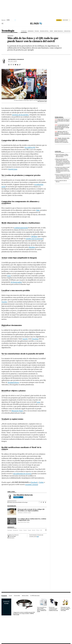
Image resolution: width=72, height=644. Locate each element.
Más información (11, 538)
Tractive (4, 302)
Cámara (21, 530)
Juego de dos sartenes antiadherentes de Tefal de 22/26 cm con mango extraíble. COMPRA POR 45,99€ (24, 614)
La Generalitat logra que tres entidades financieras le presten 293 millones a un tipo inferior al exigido (62, 127)
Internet (51, 31)
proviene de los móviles (20, 115)
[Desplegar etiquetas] (46, 530)
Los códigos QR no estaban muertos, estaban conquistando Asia (32, 520)
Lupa (9, 276)
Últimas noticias (67, 31)
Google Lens (13, 169)
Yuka (38, 210)
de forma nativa (16, 282)
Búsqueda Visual (17, 411)
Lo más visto (58, 151)
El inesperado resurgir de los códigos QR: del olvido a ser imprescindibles (31, 510)
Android (34, 530)
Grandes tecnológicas (58, 31)
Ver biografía (18, 497)
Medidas (32, 247)
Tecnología (8, 31)
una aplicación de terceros (22, 474)
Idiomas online (25, 596)
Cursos (10, 596)
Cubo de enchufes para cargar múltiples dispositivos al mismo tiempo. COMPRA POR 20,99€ (42, 610)
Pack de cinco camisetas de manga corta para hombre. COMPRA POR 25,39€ (53, 609)
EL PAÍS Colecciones (35, 596)
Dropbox (35, 339)
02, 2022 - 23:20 (12, 61)
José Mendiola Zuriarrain (16, 59)
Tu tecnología (24, 31)
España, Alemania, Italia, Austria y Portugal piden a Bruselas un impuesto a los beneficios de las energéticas (62, 140)
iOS (41, 530)
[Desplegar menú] (3, 24)
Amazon (25, 530)
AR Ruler (34, 236)
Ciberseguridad (31, 31)
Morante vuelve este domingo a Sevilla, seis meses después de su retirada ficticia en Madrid (63, 134)
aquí (38, 537)
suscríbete (59, 20)
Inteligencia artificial (44, 31)
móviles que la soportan (34, 239)
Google (25, 339)
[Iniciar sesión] (66, 20)
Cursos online (17, 596)
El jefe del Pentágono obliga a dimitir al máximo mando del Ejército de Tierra (62, 156)
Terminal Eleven (13, 382)
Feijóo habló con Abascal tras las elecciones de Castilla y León (62, 121)
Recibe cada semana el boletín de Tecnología (18, 502)
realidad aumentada (21, 228)
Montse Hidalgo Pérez (22, 522)
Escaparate (4, 596)
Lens (38, 402)
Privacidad (37, 31)
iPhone (38, 530)
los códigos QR (30, 147)
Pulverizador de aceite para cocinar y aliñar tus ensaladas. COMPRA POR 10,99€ (65, 609)
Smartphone (10, 36)
